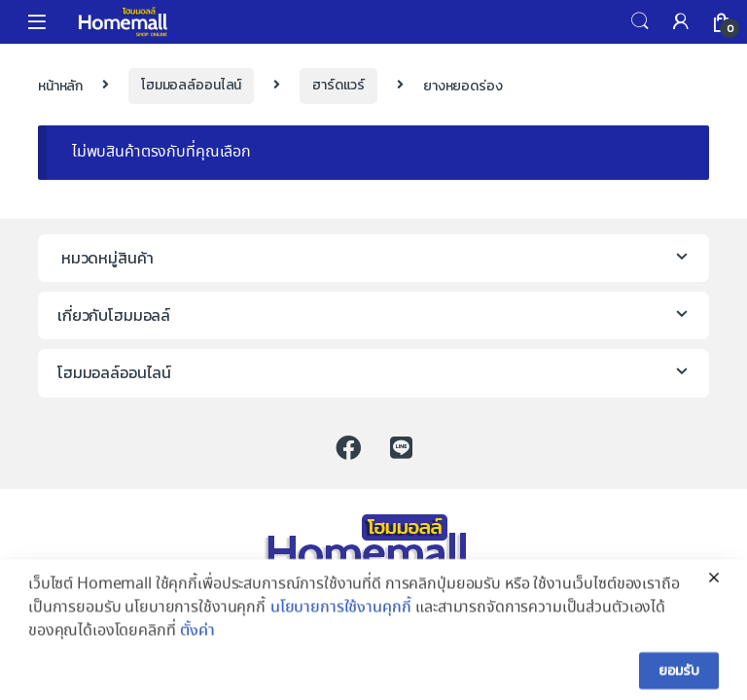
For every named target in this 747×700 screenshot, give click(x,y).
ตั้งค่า (197, 654)
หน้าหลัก (60, 85)
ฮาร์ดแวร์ (338, 85)
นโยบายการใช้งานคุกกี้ (341, 630)
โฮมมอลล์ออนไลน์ (191, 85)
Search (640, 21)
